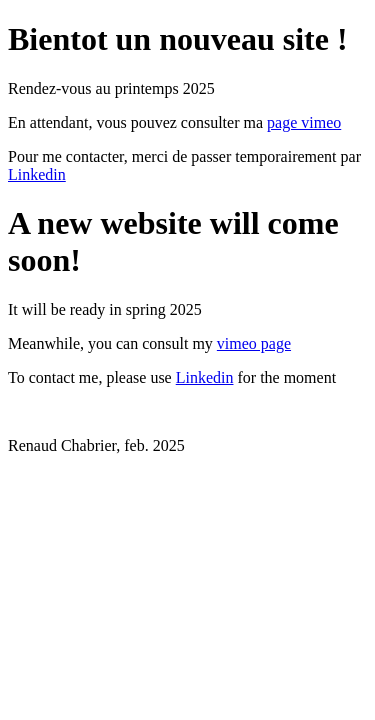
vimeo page (254, 343)
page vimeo (304, 122)
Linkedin (37, 174)
